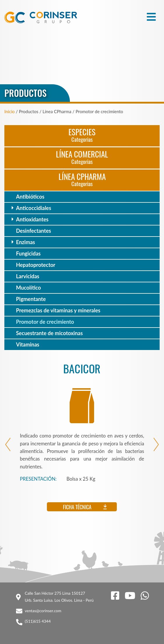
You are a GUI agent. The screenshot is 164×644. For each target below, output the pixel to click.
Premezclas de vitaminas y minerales (58, 310)
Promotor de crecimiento (45, 322)
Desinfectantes (33, 231)
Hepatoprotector (36, 265)
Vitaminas (28, 344)
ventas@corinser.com (43, 611)
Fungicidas (28, 253)
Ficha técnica (77, 507)
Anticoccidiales (34, 208)
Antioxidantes (32, 219)
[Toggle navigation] (151, 17)
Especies (82, 135)
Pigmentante (31, 299)
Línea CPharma (82, 179)
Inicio (9, 111)
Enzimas (25, 242)
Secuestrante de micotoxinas (49, 333)
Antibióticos (30, 197)
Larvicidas (28, 276)
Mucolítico (28, 288)
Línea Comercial (82, 157)
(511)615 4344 (38, 621)
